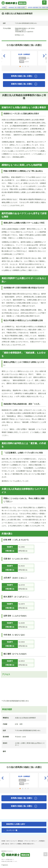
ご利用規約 (41, 841)
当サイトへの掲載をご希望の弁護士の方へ (22, 844)
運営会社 (20, 841)
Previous (4, 56)
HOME (3, 841)
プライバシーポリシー (31, 841)
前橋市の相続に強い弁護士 (22, 84)
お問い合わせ (5, 844)
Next (44, 56)
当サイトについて (12, 841)
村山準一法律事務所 (24, 54)
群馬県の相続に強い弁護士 (22, 76)
